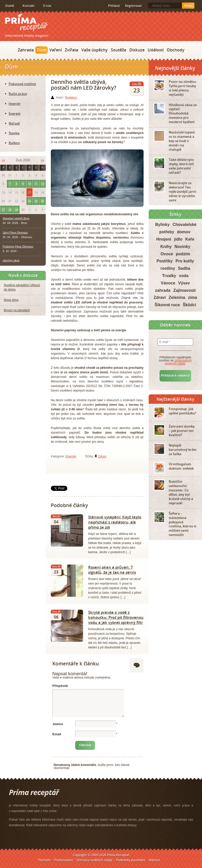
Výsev (184, 283)
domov (184, 232)
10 (29, 184)
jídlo (178, 239)
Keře (190, 239)
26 (42, 201)
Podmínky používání (131, 860)
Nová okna (11, 300)
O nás (47, 6)
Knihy (166, 247)
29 (17, 210)
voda (184, 276)
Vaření (56, 50)
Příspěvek (60, 686)
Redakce (71, 98)
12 (42, 184)
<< (3, 160)
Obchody (176, 50)
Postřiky (165, 261)
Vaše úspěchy (95, 50)
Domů (10, 6)
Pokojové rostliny (22, 84)
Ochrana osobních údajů (94, 860)
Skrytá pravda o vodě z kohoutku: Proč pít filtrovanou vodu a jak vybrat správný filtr (116, 617)
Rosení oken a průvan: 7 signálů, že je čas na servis (112, 570)
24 (29, 201)
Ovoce (167, 254)
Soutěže (119, 50)
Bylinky (162, 225)
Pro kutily (185, 261)
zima (193, 297)
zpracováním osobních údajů (178, 362)
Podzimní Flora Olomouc (18, 246)
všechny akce (11, 260)
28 (10, 210)
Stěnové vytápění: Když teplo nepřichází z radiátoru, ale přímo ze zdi (115, 522)
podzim (183, 254)
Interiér (15, 104)
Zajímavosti (184, 290)
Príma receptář (26, 23)
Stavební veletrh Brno (16, 218)
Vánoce (168, 283)
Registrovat (133, 6)
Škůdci (189, 305)
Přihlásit (114, 6)
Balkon (14, 143)
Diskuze (137, 50)
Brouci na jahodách (17, 310)
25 (36, 201)
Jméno (58, 724)
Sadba (184, 268)
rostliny (168, 268)
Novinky (182, 247)
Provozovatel (63, 860)
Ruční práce (18, 94)
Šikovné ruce (167, 305)
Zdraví (102, 456)
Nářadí (14, 123)
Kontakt (29, 6)
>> (42, 160)
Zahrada (26, 50)
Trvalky (169, 276)
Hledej (188, 6)
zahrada (163, 290)
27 (3, 210)
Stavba (14, 133)
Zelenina (177, 297)
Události (156, 50)
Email (57, 734)
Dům (42, 50)
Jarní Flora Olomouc (15, 233)
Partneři (44, 860)
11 (36, 184)
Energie (71, 456)
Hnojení (164, 239)
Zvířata (72, 50)
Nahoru (154, 860)
